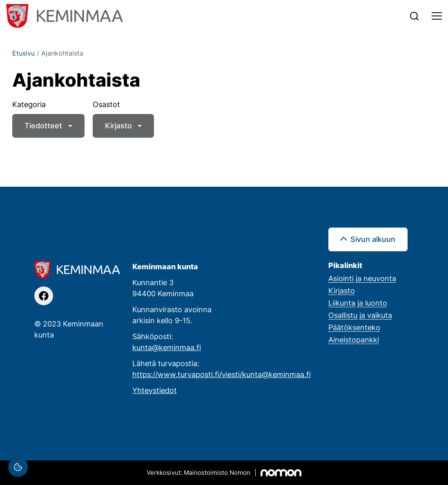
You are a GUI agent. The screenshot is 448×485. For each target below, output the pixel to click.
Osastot (106, 104)
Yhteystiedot (155, 390)
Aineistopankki (354, 340)
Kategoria (29, 104)
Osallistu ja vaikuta (360, 315)
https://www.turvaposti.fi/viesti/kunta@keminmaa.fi (222, 374)
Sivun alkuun (373, 239)
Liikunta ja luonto (358, 303)
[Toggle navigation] (437, 16)
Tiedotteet (43, 125)
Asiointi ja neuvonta (362, 278)
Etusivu (23, 53)
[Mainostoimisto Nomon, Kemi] (224, 473)
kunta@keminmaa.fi (167, 347)
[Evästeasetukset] (18, 467)
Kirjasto (118, 125)
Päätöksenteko (354, 327)
